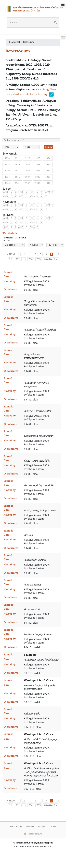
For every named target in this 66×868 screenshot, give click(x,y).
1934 (48, 171)
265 (39, 259)
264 (31, 259)
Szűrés (49, 147)
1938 (38, 177)
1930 (7, 171)
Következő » (50, 259)
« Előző (11, 254)
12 (17, 259)
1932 (28, 171)
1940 (7, 183)
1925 (7, 164)
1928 (38, 164)
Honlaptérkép (16, 827)
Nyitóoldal (14, 42)
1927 (28, 164)
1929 (48, 164)
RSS (54, 827)
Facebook (42, 827)
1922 (28, 158)
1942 (28, 183)
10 (58, 254)
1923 (38, 158)
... (30, 254)
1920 (7, 158)
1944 (48, 183)
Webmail (30, 827)
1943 (38, 183)
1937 (28, 177)
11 (11, 259)
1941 (17, 183)
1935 (7, 177)
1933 (38, 171)
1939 (48, 177)
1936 (17, 177)
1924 (48, 158)
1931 (17, 171)
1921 (17, 158)
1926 (17, 164)
